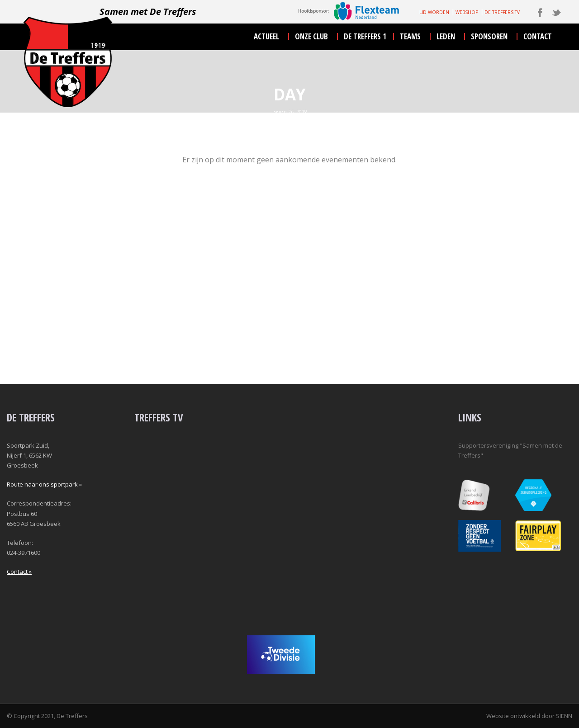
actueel (266, 36)
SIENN (564, 716)
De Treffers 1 (365, 36)
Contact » (19, 572)
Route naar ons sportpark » (44, 484)
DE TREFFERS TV (502, 12)
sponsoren (489, 36)
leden (446, 36)
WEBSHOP (467, 12)
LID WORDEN (434, 12)
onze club (311, 36)
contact (538, 36)
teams (410, 36)
